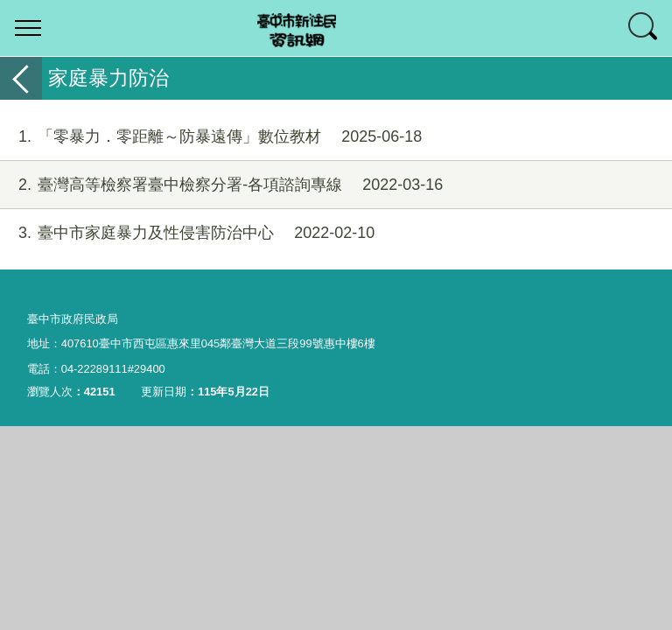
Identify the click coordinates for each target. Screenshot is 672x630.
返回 (21, 78)
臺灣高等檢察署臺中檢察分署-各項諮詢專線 (221, 185)
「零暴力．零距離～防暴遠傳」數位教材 (211, 137)
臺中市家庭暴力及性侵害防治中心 (187, 233)
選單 (28, 28)
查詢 (644, 28)
